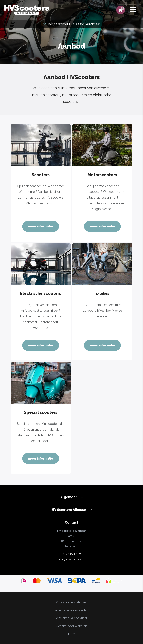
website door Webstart (71, 626)
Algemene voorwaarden (72, 610)
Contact (71, 522)
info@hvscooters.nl (72, 559)
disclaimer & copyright (72, 618)
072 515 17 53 (72, 554)
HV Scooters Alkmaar (69, 510)
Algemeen (69, 497)
